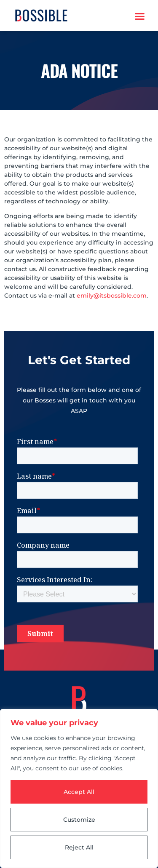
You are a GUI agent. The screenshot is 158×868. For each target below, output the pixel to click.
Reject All (79, 847)
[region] (79, 788)
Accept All (79, 792)
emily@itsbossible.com (112, 296)
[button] (140, 16)
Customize (79, 820)
